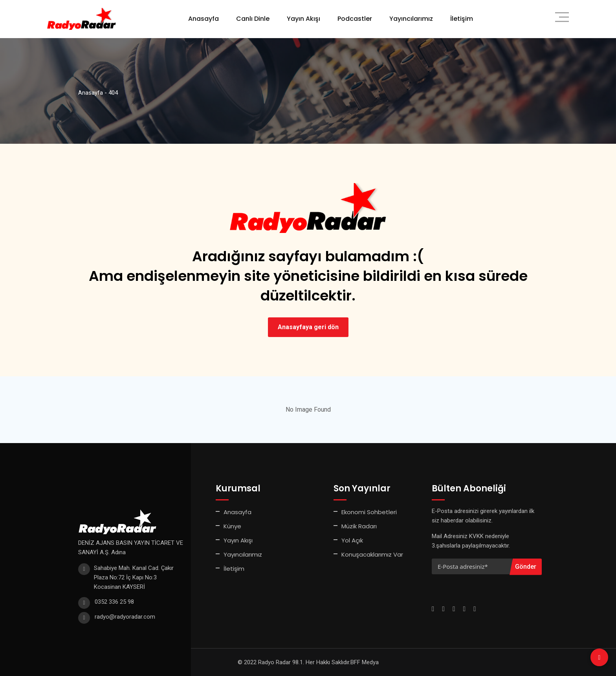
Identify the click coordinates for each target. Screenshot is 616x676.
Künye (232, 526)
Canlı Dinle (253, 19)
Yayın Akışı (303, 19)
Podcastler (355, 19)
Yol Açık (352, 540)
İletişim (462, 19)
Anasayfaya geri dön (308, 327)
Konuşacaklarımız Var (372, 554)
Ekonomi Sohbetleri (369, 512)
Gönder (526, 567)
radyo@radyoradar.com (125, 617)
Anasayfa (203, 19)
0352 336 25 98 (114, 602)
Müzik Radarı (359, 526)
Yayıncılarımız (411, 19)
